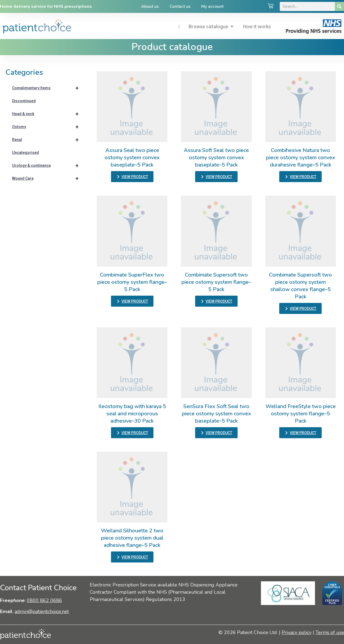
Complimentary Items (48, 88)
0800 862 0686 (44, 600)
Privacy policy (297, 632)
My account (212, 6)
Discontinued (24, 101)
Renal (48, 140)
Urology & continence (48, 165)
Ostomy (48, 127)
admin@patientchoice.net (42, 611)
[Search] (339, 6)
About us (150, 6)
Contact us (180, 6)
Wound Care (48, 178)
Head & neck (48, 114)
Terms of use (330, 632)
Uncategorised (26, 153)
